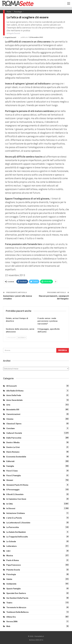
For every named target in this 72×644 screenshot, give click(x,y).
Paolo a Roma (13, 560)
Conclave (11, 428)
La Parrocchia (13, 527)
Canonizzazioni (13, 414)
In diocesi (11, 508)
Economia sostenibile (16, 457)
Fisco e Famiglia (14, 476)
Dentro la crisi (13, 447)
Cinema (10, 419)
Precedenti (11, 338)
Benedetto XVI (13, 410)
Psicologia (11, 574)
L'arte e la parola (14, 518)
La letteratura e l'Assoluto (18, 523)
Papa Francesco (14, 565)
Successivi (22, 338)
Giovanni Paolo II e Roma (17, 485)
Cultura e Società (14, 433)
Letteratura (11, 546)
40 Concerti (12, 386)
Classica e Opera (14, 424)
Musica (10, 556)
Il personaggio (13, 490)
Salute (9, 579)
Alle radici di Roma (15, 391)
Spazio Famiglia (13, 589)
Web (8, 626)
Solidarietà (11, 584)
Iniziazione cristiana (16, 513)
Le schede (11, 542)
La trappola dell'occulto (17, 537)
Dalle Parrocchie (14, 438)
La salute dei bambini (16, 532)
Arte (8, 405)
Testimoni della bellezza (17, 612)
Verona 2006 (12, 622)
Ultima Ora (11, 617)
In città (9, 504)
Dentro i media (13, 442)
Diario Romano (13, 452)
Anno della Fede (14, 395)
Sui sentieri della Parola (17, 598)
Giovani (10, 480)
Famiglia (10, 466)
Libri (8, 551)
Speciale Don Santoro (16, 593)
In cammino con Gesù (16, 499)
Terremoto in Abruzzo (16, 607)
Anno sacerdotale (14, 400)
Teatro (9, 603)
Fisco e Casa (12, 471)
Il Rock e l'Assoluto (15, 494)
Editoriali (10, 461)
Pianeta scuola (13, 570)
